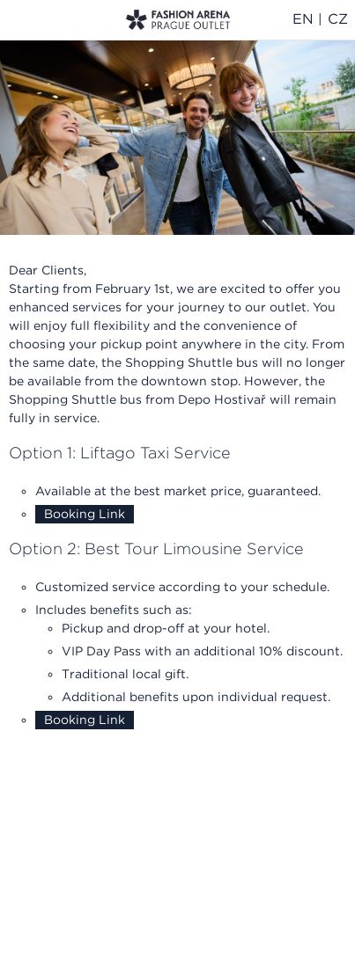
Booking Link (85, 514)
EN (303, 19)
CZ (338, 19)
